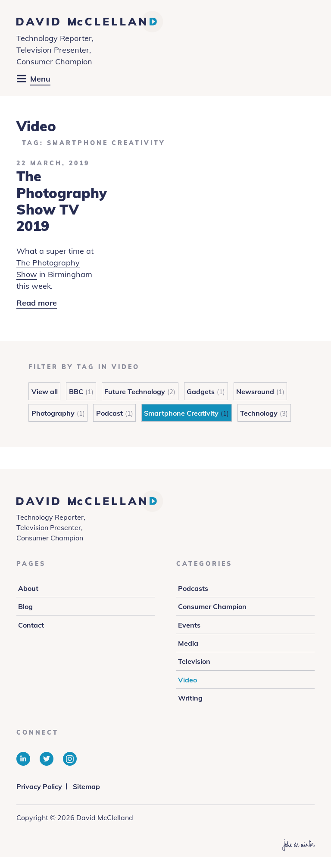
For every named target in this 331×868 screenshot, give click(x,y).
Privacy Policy (39, 786)
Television (194, 661)
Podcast (109, 413)
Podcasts (193, 588)
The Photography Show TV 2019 (62, 201)
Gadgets (201, 391)
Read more (37, 303)
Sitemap (86, 786)
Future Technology (135, 391)
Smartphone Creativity (181, 413)
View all (45, 391)
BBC (76, 391)
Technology (259, 413)
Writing (190, 698)
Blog (25, 606)
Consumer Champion (212, 606)
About (28, 588)
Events (189, 625)
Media (188, 643)
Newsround (255, 391)
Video (187, 680)
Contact (31, 625)
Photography (53, 413)
